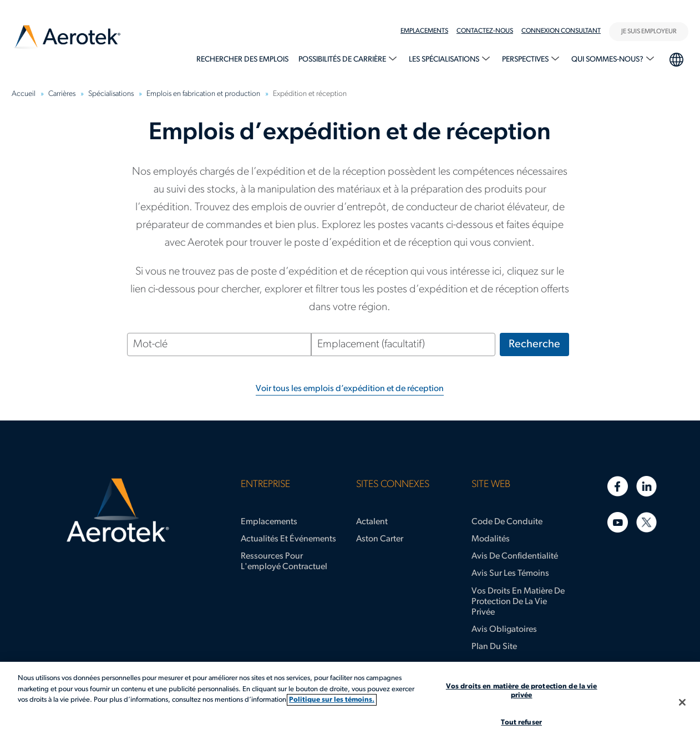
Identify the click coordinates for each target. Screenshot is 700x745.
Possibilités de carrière (343, 60)
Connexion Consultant (561, 31)
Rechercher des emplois (242, 60)
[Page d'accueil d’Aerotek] (118, 510)
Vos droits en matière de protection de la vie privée (518, 602)
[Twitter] (646, 522)
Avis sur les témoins (510, 574)
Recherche (534, 344)
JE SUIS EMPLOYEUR (649, 32)
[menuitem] (428, 31)
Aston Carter (380, 539)
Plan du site (494, 647)
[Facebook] (618, 486)
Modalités (491, 539)
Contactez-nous (485, 31)
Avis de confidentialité (515, 556)
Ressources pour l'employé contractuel (284, 562)
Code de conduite (507, 522)
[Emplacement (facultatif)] (403, 344)
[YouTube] (618, 522)
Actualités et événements (288, 539)
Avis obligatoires (504, 630)
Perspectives (526, 60)
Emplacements (424, 31)
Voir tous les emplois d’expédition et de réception (350, 389)
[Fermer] (682, 702)
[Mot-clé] (219, 344)
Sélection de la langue (676, 58)
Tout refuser (521, 723)
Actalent (372, 522)
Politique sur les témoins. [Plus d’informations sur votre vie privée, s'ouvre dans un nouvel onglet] (332, 700)
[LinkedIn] (646, 486)
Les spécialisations (445, 60)
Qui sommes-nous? (608, 60)
